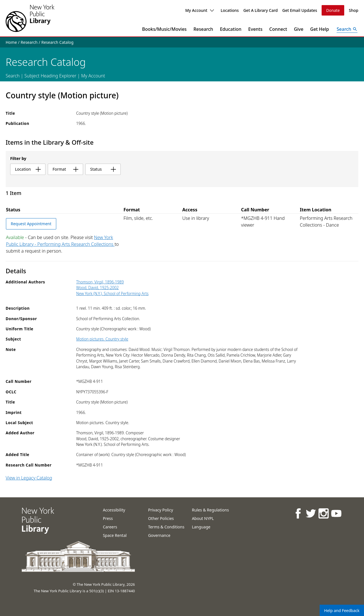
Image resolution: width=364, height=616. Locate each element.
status (103, 169)
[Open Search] (347, 29)
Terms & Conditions (166, 527)
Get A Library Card (261, 10)
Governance (159, 535)
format (65, 169)
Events (255, 29)
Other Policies (161, 518)
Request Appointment (31, 224)
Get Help (320, 29)
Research (203, 29)
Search (13, 76)
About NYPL (203, 518)
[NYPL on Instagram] (323, 513)
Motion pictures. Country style (102, 339)
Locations (230, 10)
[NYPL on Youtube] (336, 513)
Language (201, 527)
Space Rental (115, 535)
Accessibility (114, 510)
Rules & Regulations (210, 510)
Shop (354, 10)
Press (108, 518)
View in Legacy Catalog (29, 478)
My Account (199, 10)
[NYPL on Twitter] (310, 513)
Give (299, 29)
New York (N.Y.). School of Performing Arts (112, 293)
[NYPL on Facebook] (298, 513)
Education (231, 29)
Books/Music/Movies (164, 29)
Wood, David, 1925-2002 (97, 288)
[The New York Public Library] (30, 18)
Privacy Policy (161, 510)
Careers (110, 527)
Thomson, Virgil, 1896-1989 (100, 282)
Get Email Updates (300, 10)
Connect (278, 29)
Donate (333, 10)
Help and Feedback (342, 610)
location (28, 169)
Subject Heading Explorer (50, 76)
